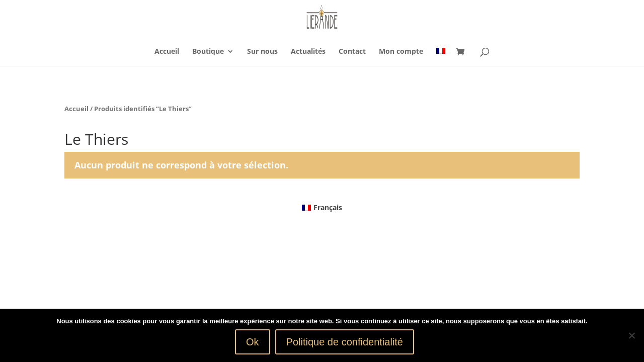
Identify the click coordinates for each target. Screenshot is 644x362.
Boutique (208, 52)
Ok (253, 342)
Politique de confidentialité (345, 342)
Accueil (167, 52)
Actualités (308, 52)
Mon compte (401, 52)
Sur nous (262, 52)
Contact (352, 52)
